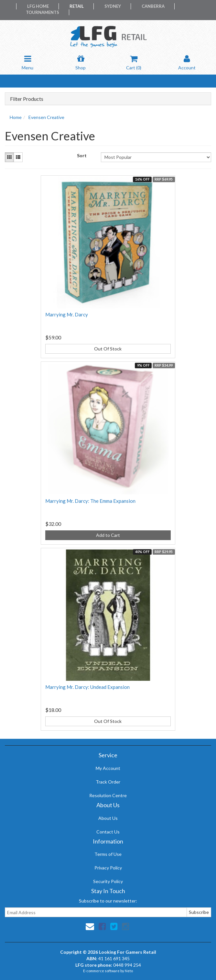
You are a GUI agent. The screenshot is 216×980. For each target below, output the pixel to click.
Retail (77, 6)
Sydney (113, 6)
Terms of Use (108, 854)
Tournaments (43, 12)
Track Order (108, 782)
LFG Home (38, 6)
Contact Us (108, 832)
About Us (108, 818)
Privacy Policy (108, 868)
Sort (82, 155)
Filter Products (27, 99)
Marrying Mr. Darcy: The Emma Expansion (90, 501)
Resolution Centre (108, 795)
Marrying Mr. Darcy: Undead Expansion (87, 687)
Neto (129, 971)
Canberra (153, 6)
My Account (108, 768)
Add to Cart (108, 535)
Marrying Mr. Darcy (67, 314)
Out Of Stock (108, 349)
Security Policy (108, 881)
